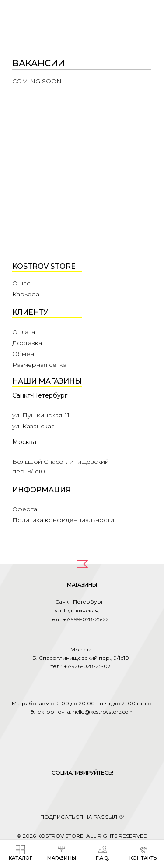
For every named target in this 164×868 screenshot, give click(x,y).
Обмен (23, 354)
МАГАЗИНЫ (82, 585)
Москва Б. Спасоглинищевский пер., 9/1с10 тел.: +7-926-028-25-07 (81, 658)
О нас (21, 283)
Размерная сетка (39, 365)
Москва (24, 442)
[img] (140, 18)
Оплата (24, 332)
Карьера (26, 294)
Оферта (25, 509)
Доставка (27, 343)
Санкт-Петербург (40, 395)
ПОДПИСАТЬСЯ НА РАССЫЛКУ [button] (82, 817)
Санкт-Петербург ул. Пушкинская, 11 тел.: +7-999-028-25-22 (79, 610)
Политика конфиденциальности (63, 520)
